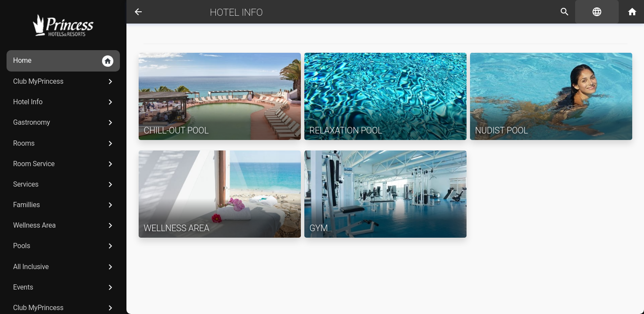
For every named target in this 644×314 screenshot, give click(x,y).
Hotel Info (64, 102)
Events (64, 287)
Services (64, 184)
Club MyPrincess (64, 82)
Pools (64, 246)
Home (63, 61)
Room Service (64, 164)
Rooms (64, 143)
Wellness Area (64, 225)
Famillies (64, 205)
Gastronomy (64, 123)
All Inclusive (64, 267)
